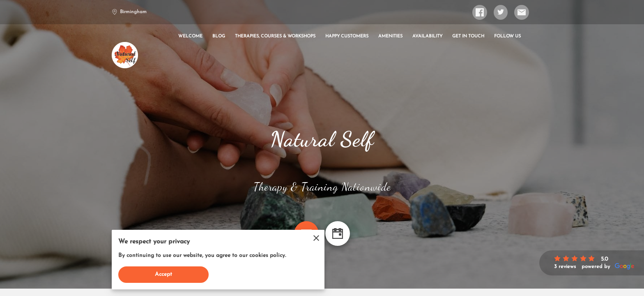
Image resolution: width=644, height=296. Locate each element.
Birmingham (129, 12)
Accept (164, 274)
